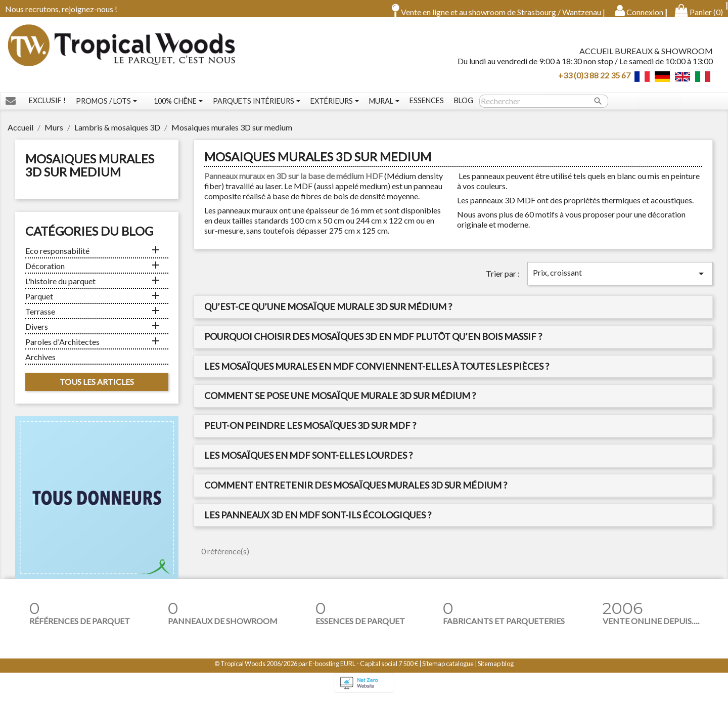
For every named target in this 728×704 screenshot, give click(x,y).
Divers (37, 334)
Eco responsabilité (57, 258)
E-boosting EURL (332, 671)
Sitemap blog (496, 671)
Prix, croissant (620, 281)
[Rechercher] (544, 108)
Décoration (45, 273)
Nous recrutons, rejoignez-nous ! (61, 9)
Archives (40, 364)
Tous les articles (97, 389)
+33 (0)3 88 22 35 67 (594, 78)
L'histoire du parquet (60, 288)
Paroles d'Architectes (62, 349)
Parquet (39, 303)
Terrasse (40, 318)
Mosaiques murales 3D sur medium (90, 172)
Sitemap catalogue (448, 671)
